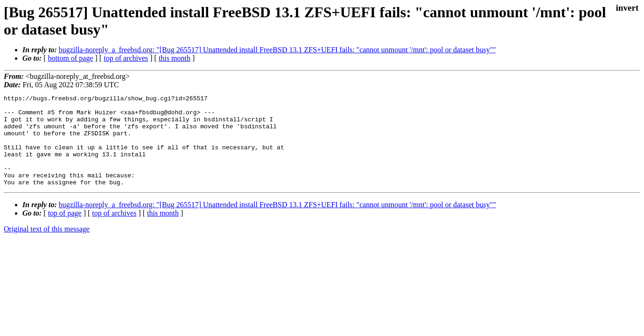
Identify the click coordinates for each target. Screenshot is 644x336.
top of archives (126, 58)
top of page (65, 231)
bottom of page (71, 58)
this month (175, 58)
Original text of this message (47, 247)
